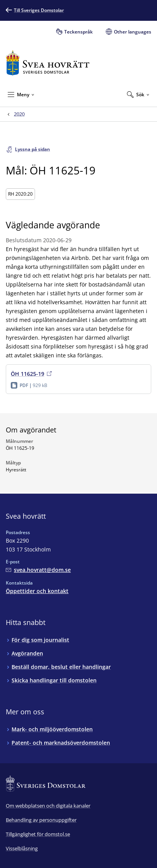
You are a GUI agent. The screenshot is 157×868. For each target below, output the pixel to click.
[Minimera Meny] (21, 94)
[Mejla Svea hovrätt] (38, 570)
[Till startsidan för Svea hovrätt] (48, 63)
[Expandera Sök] (138, 94)
